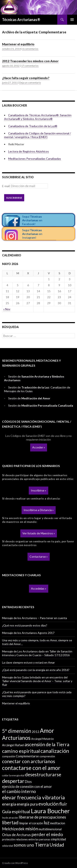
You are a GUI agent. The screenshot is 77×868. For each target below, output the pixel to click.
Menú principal (72, 20)
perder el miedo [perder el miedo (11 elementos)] (47, 834)
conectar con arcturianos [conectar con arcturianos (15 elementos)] (29, 761)
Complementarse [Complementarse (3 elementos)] (27, 756)
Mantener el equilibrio (18, 44)
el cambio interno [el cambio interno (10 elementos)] (19, 791)
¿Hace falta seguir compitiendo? (26, 78)
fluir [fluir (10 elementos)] (63, 804)
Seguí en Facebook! (32, 220)
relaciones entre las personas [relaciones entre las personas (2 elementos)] (33, 839)
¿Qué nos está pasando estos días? (25, 625)
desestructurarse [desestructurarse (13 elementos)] (43, 775)
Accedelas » (39, 588)
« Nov (7, 309)
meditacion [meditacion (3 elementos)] (58, 823)
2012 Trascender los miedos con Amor (30, 61)
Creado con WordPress (15, 863)
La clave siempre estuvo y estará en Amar (28, 662)
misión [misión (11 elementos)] (32, 829)
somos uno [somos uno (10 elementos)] (24, 845)
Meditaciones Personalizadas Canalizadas (35, 159)
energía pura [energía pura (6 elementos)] (27, 804)
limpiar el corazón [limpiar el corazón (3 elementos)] (31, 823)
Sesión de (29, 398)
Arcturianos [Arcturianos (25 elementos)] (16, 738)
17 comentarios (30, 66)
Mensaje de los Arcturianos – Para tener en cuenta (34, 618)
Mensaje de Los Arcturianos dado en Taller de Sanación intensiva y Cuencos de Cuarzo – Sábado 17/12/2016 (37, 653)
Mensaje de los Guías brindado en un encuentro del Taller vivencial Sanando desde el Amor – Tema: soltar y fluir (37, 681)
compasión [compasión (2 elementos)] (9, 756)
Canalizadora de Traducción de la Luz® (33, 126)
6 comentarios (30, 49)
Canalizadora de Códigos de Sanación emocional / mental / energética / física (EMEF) (37, 135)
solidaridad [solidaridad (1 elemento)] (8, 846)
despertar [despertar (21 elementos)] (13, 781)
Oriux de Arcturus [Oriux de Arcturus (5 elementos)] (16, 835)
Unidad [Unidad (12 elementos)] (57, 845)
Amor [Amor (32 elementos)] (47, 731)
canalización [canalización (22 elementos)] (55, 751)
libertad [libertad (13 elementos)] (10, 823)
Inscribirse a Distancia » (39, 510)
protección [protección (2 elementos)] (9, 839)
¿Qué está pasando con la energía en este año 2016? (36, 670)
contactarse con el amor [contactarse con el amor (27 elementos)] (31, 768)
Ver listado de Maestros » (39, 533)
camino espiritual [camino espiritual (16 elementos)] (21, 751)
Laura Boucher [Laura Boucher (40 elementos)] (50, 811)
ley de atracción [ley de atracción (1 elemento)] (10, 818)
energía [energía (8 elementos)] (9, 804)
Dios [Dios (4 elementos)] (28, 782)
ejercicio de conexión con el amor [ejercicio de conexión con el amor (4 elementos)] (27, 786)
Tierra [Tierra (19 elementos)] (42, 845)
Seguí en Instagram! (32, 234)
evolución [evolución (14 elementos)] (48, 804)
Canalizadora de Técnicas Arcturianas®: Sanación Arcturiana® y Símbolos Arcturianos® (38, 117)
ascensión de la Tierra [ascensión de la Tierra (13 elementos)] (47, 744)
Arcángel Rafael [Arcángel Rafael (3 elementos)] (13, 745)
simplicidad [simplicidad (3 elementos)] (58, 839)
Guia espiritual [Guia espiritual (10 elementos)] (16, 812)
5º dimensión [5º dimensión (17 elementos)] (17, 731)
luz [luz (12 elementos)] (47, 823)
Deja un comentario (30, 83)
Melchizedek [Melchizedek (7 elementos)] (13, 829)
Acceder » (39, 447)
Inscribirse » (38, 490)
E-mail (6, 186)
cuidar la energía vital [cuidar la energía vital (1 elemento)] (13, 775)
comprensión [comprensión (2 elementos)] (47, 756)
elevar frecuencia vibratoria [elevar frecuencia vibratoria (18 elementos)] (33, 797)
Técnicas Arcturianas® (21, 20)
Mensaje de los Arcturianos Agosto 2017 (28, 633)
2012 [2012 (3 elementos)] (36, 732)
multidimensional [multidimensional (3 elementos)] (50, 829)
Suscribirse (14, 198)
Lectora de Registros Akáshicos (29, 151)
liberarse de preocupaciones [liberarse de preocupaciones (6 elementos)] (42, 817)
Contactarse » (39, 557)
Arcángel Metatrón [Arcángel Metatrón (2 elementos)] (43, 739)
